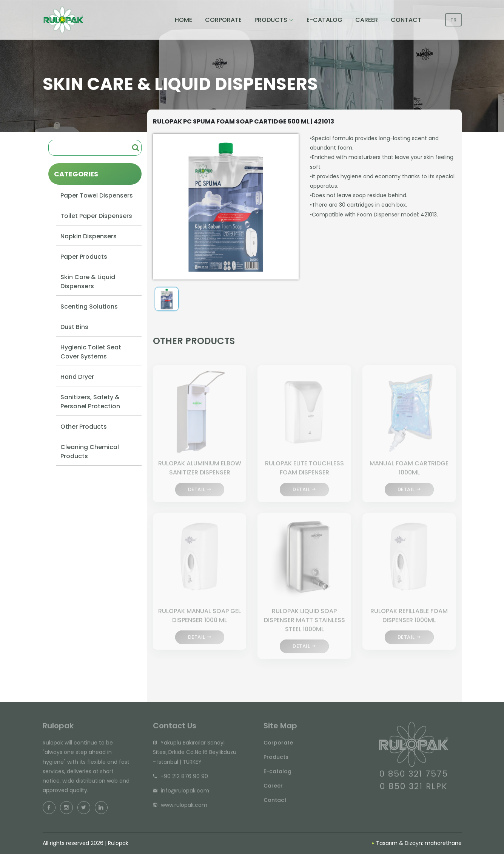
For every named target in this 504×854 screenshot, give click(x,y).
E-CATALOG (324, 20)
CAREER (367, 20)
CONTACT (406, 20)
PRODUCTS (271, 20)
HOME (183, 20)
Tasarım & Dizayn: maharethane (417, 843)
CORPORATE (223, 20)
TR (453, 20)
